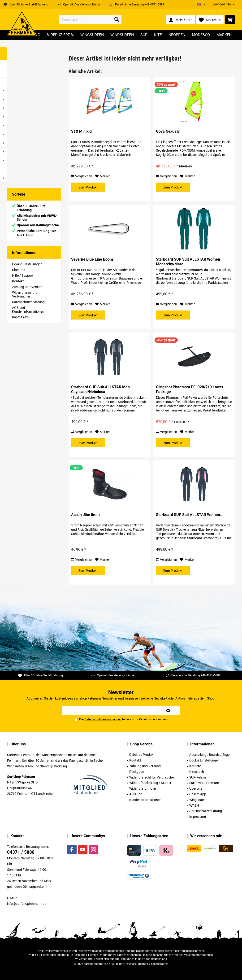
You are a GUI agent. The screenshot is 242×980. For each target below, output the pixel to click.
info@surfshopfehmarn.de (27, 904)
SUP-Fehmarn (199, 777)
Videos (17, 82)
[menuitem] (222, 4)
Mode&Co (19, 161)
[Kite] (158, 35)
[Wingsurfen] (92, 35)
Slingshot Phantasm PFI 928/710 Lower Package (190, 389)
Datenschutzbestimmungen (103, 719)
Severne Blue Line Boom (92, 259)
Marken (18, 178)
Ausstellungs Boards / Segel (210, 755)
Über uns (19, 270)
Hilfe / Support (23, 276)
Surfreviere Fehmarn (204, 783)
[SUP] (144, 35)
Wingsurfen (20, 117)
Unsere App (198, 794)
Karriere (195, 766)
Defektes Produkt (142, 755)
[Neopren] (177, 35)
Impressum (20, 317)
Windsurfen (20, 126)
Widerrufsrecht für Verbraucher (25, 294)
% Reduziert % (22, 99)
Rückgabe (137, 772)
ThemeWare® (160, 964)
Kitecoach (197, 772)
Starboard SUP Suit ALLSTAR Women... (190, 515)
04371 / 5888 (21, 852)
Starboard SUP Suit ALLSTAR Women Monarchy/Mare (188, 262)
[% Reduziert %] (60, 35)
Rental (17, 91)
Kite (15, 143)
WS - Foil (18, 108)
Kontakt (18, 281)
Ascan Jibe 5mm (85, 515)
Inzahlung (19, 64)
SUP (15, 134)
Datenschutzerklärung (28, 302)
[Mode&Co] (201, 35)
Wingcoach (197, 800)
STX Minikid (81, 131)
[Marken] (224, 35)
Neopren (18, 152)
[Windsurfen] (122, 35)
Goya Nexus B (168, 131)
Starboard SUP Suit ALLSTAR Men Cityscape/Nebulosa (100, 389)
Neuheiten (19, 73)
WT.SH (194, 805)
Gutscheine (20, 169)
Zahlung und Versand (28, 287)
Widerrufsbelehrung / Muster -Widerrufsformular (151, 786)
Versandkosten (115, 951)
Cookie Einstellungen (27, 264)
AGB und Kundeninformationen (28, 310)
